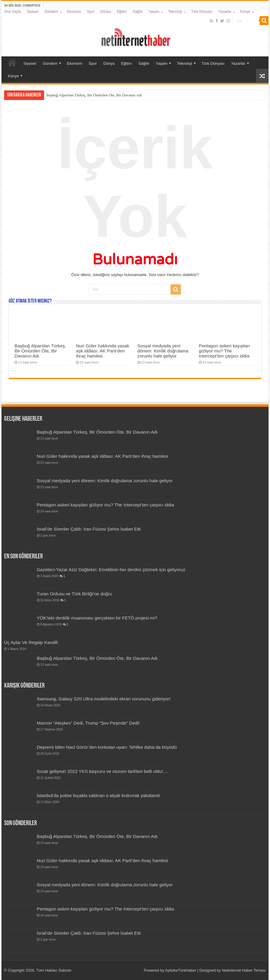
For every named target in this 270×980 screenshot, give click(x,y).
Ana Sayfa (13, 12)
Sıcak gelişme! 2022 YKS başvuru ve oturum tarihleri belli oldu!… (102, 771)
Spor (91, 12)
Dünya (106, 12)
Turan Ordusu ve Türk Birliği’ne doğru (75, 594)
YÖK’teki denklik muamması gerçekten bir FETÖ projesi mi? (97, 618)
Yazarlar (225, 12)
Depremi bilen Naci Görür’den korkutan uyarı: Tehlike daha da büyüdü (107, 747)
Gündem (51, 12)
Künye (245, 12)
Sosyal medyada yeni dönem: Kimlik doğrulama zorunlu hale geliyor (163, 351)
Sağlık (137, 12)
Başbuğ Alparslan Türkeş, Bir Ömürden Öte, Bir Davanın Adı (94, 95)
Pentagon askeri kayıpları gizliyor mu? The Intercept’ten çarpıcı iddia (224, 351)
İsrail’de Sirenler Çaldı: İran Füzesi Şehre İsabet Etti (89, 529)
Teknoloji (175, 12)
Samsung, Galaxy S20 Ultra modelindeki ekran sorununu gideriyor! (104, 699)
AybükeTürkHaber (181, 970)
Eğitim (122, 12)
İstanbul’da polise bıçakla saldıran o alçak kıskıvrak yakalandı (99, 795)
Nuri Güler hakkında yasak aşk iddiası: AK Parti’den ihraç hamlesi (103, 351)
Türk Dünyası (202, 12)
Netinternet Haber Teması (244, 970)
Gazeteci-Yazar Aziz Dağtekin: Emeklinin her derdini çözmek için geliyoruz (111, 570)
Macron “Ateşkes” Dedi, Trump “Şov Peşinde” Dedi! (88, 723)
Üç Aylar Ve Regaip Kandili (31, 642)
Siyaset (33, 12)
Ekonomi (74, 12)
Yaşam (154, 12)
